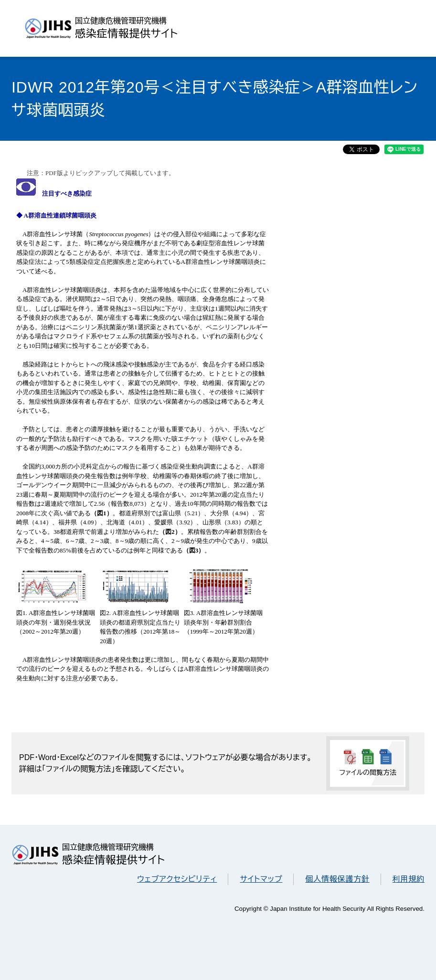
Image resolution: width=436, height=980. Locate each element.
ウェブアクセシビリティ (177, 879)
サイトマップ (261, 879)
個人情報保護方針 (337, 879)
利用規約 (409, 879)
